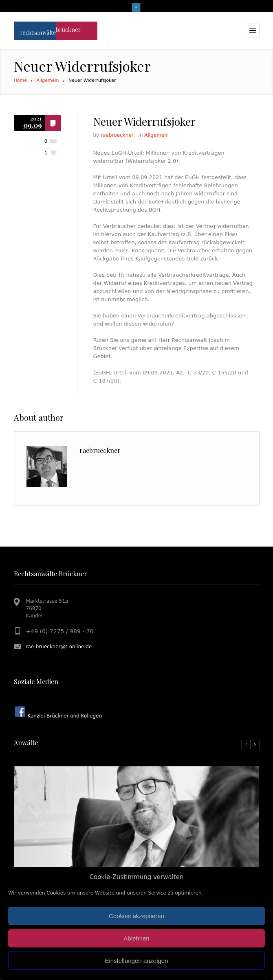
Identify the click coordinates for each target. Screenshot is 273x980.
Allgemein (47, 80)
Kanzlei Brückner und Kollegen (64, 716)
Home (20, 80)
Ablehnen (136, 938)
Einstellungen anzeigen (136, 961)
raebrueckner (117, 135)
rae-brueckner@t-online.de (59, 647)
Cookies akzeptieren (136, 916)
